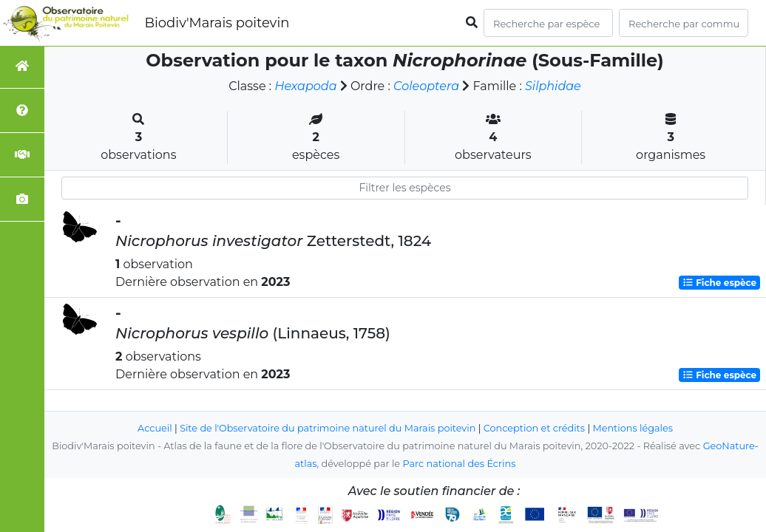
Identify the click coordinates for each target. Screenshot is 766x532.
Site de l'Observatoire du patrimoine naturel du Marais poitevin (328, 428)
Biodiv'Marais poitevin (217, 23)
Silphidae (553, 86)
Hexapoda (305, 86)
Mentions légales (633, 428)
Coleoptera (426, 86)
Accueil (155, 428)
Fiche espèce (719, 283)
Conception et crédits (534, 428)
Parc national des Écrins (459, 464)
